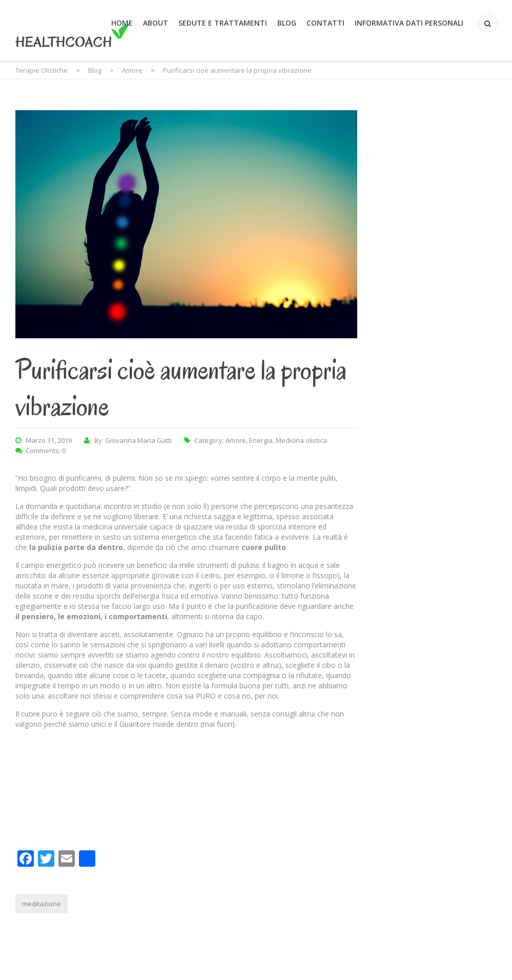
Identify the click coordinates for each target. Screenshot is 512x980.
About (156, 23)
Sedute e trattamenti (223, 23)
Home (122, 23)
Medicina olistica (301, 440)
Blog (287, 23)
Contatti (325, 23)
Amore (236, 440)
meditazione (42, 904)
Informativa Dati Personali (409, 23)
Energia (261, 440)
